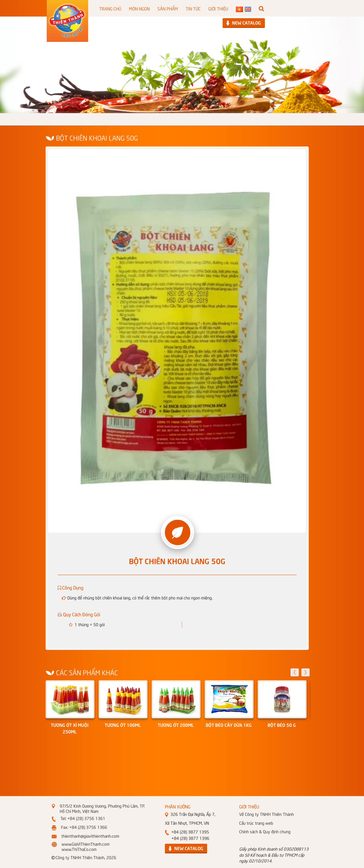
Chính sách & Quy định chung (265, 831)
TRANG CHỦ (110, 8)
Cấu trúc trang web (256, 823)
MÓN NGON (139, 8)
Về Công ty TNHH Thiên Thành (267, 814)
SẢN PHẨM (168, 8)
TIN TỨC (193, 8)
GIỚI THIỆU (218, 8)
